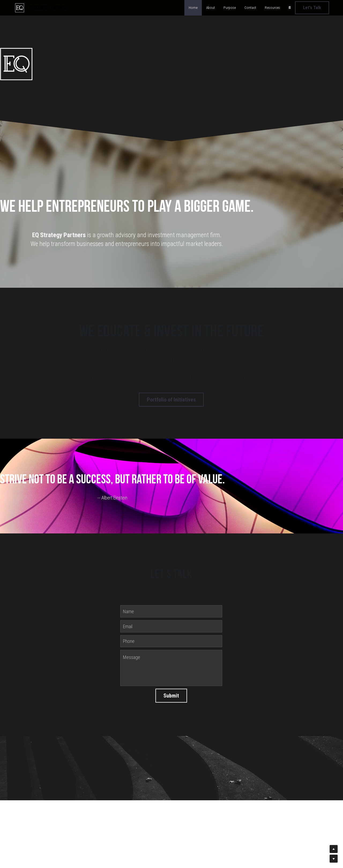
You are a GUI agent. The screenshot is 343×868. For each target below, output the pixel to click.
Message (132, 659)
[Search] (290, 8)
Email (128, 628)
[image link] (20, 7)
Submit (171, 697)
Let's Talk (312, 8)
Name (128, 613)
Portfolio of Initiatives (171, 399)
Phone (129, 643)
